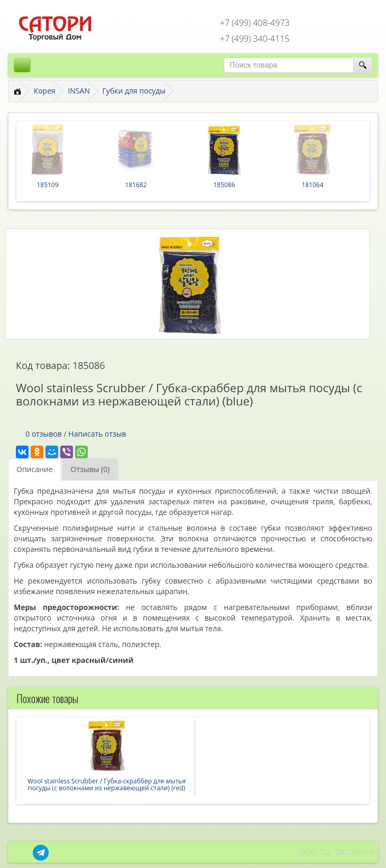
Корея (45, 91)
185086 (224, 185)
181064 (312, 185)
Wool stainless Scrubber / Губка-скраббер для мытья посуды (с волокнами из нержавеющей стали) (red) (107, 784)
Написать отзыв (97, 434)
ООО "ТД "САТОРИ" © (337, 852)
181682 (136, 185)
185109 (47, 185)
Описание (35, 469)
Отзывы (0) (90, 469)
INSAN (79, 91)
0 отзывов (44, 434)
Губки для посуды (134, 91)
